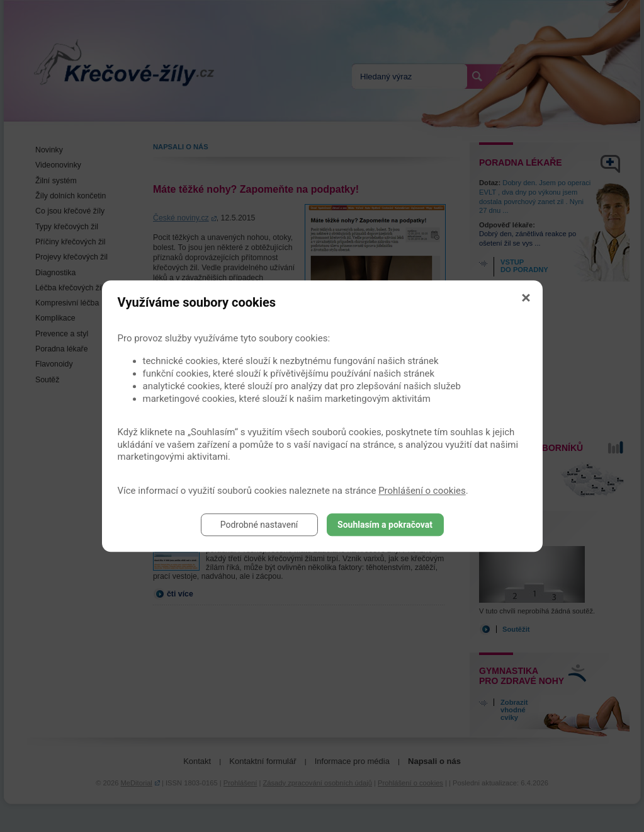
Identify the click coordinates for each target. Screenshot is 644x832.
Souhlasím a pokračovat (385, 525)
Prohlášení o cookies (422, 491)
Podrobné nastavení (259, 525)
